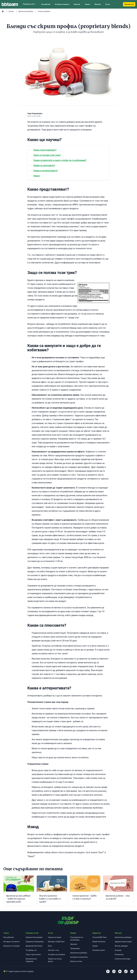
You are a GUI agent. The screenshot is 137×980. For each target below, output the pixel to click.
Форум (95, 946)
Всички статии (76, 961)
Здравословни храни (123, 942)
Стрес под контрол (33, 954)
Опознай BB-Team (100, 937)
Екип (50, 946)
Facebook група (99, 950)
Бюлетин (77, 4)
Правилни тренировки (35, 942)
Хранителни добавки (26, 11)
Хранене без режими (34, 937)
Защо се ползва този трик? (47, 155)
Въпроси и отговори (12, 946)
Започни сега (129, 4)
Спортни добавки (44, 11)
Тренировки (75, 948)
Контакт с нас (54, 950)
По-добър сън (31, 950)
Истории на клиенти (62, 4)
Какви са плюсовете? (44, 165)
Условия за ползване (56, 954)
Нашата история (55, 937)
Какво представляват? (45, 150)
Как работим (46, 4)
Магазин (98, 4)
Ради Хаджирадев (35, 113)
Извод (37, 176)
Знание (87, 4)
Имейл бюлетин (99, 942)
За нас (108, 4)
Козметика (119, 954)
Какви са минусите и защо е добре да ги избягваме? (60, 160)
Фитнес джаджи (121, 946)
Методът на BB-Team (56, 942)
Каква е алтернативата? (46, 171)
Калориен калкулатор (79, 957)
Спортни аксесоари (123, 959)
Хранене (74, 944)
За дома (118, 950)
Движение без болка (34, 946)
